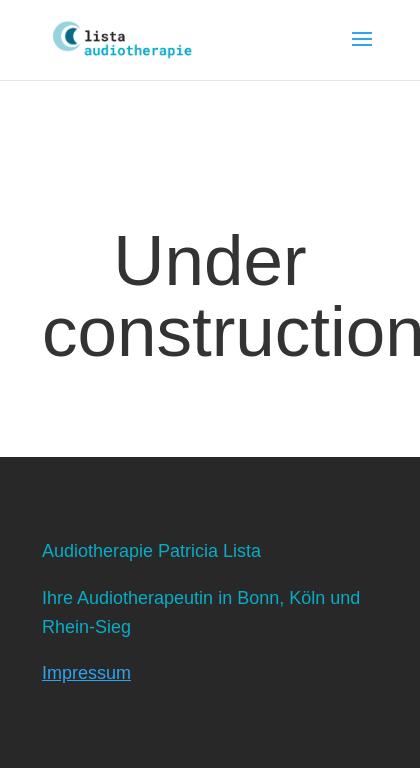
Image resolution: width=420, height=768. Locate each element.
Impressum (86, 673)
